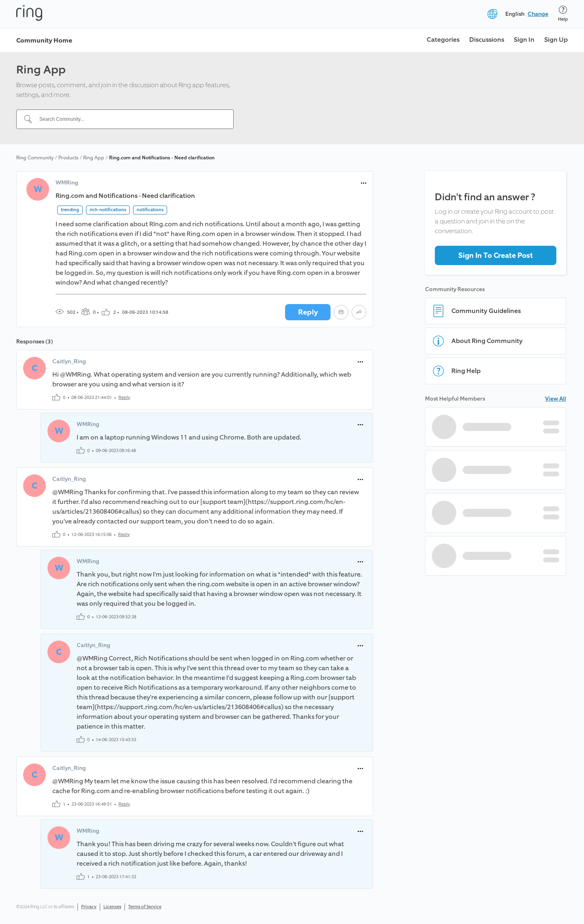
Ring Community (35, 158)
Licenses (112, 907)
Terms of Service (145, 907)
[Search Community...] (130, 119)
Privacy (89, 907)
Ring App (94, 158)
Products (68, 158)
